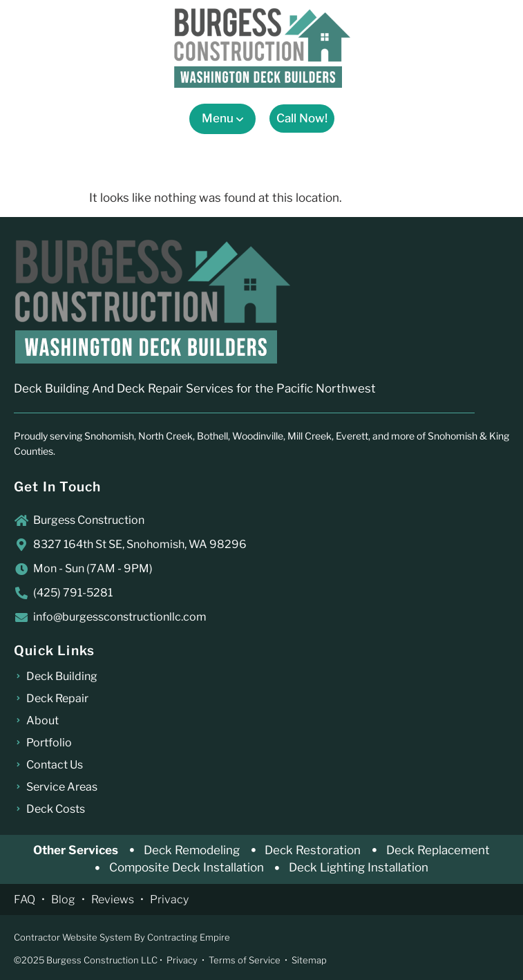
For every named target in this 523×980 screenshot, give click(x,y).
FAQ (25, 899)
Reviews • (121, 899)
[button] (222, 119)
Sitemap (309, 960)
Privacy (169, 899)
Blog (63, 899)
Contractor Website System (73, 937)
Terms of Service (245, 960)
